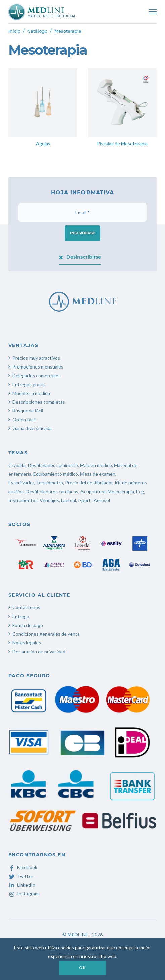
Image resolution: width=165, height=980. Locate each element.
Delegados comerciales (37, 375)
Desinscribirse (80, 257)
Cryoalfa (17, 465)
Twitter (21, 876)
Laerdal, (69, 500)
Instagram (23, 893)
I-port (84, 500)
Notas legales (27, 642)
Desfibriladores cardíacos (52, 492)
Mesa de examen (98, 474)
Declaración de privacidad (39, 651)
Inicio (14, 31)
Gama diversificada (32, 428)
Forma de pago (28, 625)
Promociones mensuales (38, 367)
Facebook (23, 867)
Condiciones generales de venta (46, 634)
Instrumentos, (23, 500)
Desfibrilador (41, 465)
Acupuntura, (94, 492)
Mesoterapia (121, 492)
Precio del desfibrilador (89, 482)
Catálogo (37, 31)
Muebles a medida (31, 393)
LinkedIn (22, 885)
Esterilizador (21, 482)
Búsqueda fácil (28, 411)
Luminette (67, 465)
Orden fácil (24, 420)
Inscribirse (82, 233)
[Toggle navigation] (153, 12)
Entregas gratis (29, 384)
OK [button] (82, 967)
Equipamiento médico (56, 474)
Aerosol (102, 500)
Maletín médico (96, 465)
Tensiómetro (49, 482)
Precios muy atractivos (36, 358)
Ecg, (141, 492)
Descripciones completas (39, 402)
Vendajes (49, 500)
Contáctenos (26, 607)
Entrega (21, 616)
